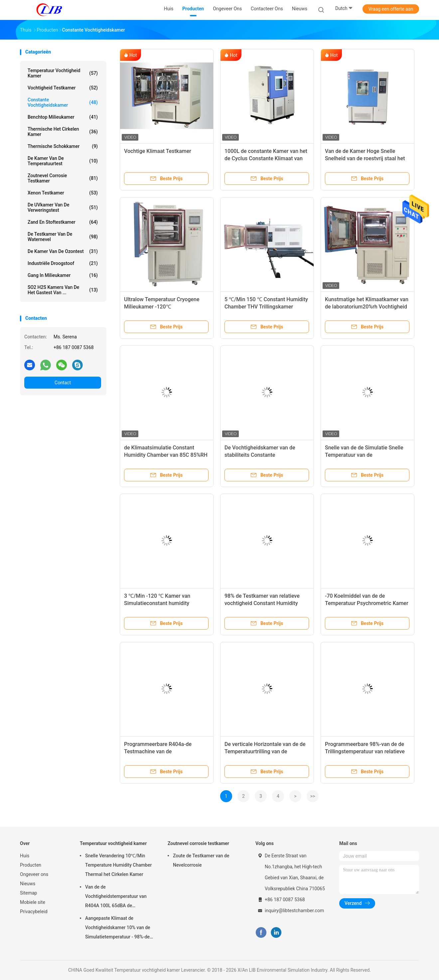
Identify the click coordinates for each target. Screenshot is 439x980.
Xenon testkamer (63, 193)
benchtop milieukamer (63, 117)
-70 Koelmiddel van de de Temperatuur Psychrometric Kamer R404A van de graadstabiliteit (367, 603)
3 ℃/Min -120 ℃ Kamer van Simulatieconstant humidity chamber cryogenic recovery (158, 603)
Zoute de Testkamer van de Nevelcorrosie (201, 860)
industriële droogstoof (63, 263)
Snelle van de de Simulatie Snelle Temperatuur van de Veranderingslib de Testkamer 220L (367, 455)
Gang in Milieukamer (63, 275)
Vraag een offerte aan (391, 9)
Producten (31, 865)
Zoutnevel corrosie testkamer (63, 178)
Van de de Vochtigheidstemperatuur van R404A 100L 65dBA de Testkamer (116, 897)
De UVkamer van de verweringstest (63, 207)
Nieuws (28, 884)
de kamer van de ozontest (63, 251)
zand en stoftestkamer (63, 222)
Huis (25, 856)
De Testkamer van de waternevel (63, 237)
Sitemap (28, 893)
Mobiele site (33, 902)
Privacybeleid (34, 912)
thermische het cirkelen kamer (63, 132)
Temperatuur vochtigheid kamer (63, 73)
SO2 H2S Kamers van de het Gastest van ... (63, 290)
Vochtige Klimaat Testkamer (158, 151)
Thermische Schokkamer (63, 146)
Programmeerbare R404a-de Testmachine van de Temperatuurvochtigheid (158, 751)
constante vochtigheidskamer (63, 102)
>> (313, 796)
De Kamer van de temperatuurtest (63, 161)
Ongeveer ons (34, 874)
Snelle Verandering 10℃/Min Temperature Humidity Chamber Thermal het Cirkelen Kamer (118, 865)
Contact (63, 383)
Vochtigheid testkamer (63, 88)
